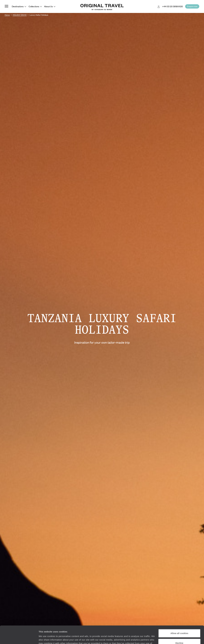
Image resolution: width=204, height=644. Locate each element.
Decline (179, 626)
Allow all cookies (179, 617)
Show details (45, 638)
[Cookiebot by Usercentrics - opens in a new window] (19, 638)
